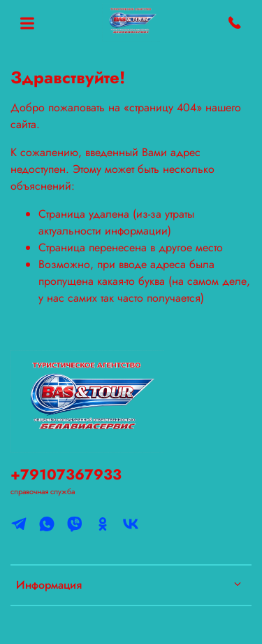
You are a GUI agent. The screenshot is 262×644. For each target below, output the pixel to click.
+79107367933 (66, 475)
